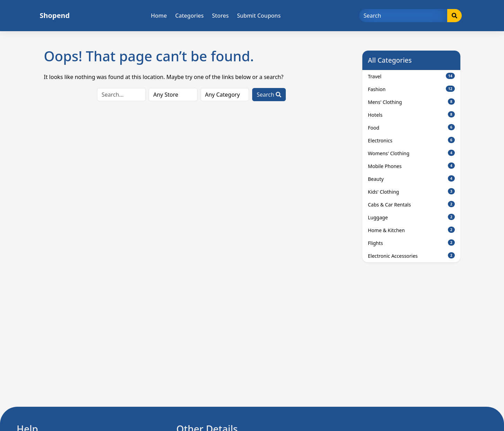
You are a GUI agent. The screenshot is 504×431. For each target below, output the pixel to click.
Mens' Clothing (411, 102)
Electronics (411, 140)
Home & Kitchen (411, 230)
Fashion (411, 89)
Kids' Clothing (411, 192)
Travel (411, 76)
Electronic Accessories (411, 256)
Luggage (411, 217)
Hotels (411, 115)
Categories (189, 16)
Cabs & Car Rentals (411, 204)
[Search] (403, 16)
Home (159, 16)
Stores (220, 16)
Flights (411, 243)
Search (269, 95)
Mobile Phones (411, 166)
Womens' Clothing (411, 153)
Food (411, 127)
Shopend (55, 15)
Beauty (411, 179)
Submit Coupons (259, 16)
